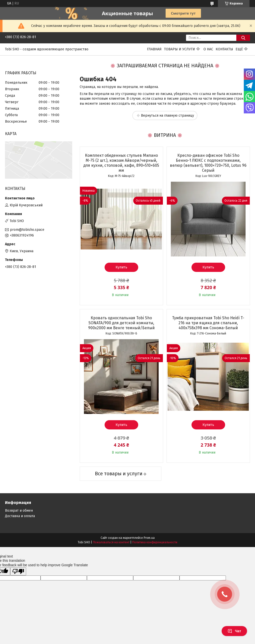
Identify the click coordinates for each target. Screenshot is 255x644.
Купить (121, 267)
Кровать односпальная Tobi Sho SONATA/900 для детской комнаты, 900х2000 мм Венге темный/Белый (121, 323)
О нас (208, 49)
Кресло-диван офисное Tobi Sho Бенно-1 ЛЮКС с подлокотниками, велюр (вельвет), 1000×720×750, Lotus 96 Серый (208, 163)
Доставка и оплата (20, 516)
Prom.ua (149, 538)
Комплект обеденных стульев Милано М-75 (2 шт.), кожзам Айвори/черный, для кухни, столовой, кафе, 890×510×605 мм (121, 163)
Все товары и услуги (119, 474)
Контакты (224, 49)
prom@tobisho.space (27, 230)
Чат (234, 631)
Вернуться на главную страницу (167, 116)
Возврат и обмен (19, 511)
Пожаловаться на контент (111, 542)
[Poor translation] (18, 571)
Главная (154, 49)
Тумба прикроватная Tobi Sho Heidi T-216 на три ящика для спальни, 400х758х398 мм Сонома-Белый (208, 323)
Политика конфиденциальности (155, 542)
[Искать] (243, 38)
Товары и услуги (180, 49)
